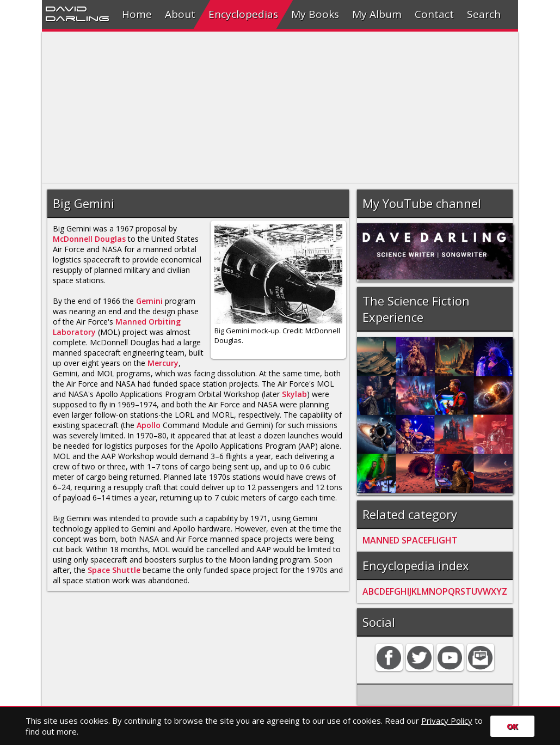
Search (484, 14)
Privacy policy (285, 728)
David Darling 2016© (360, 728)
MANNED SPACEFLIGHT (410, 540)
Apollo (149, 425)
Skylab (294, 394)
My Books (315, 14)
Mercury (163, 363)
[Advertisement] (280, 108)
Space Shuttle (114, 570)
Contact (434, 14)
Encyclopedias (243, 14)
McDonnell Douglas (89, 239)
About (180, 14)
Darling (77, 18)
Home (137, 14)
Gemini (149, 301)
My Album (377, 14)
